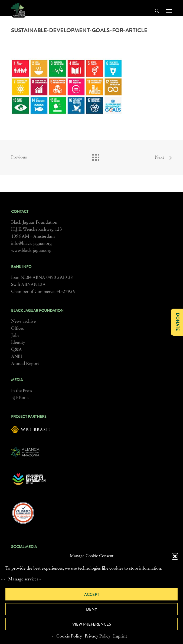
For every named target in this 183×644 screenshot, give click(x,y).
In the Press (22, 391)
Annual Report (25, 364)
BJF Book (20, 398)
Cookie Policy (69, 636)
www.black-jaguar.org (31, 251)
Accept (92, 595)
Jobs (15, 336)
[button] (175, 556)
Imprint (120, 636)
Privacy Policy (98, 636)
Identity (18, 343)
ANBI (17, 357)
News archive (23, 322)
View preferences (92, 624)
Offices (17, 329)
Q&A (17, 350)
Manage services (23, 579)
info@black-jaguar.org (31, 244)
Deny (92, 609)
